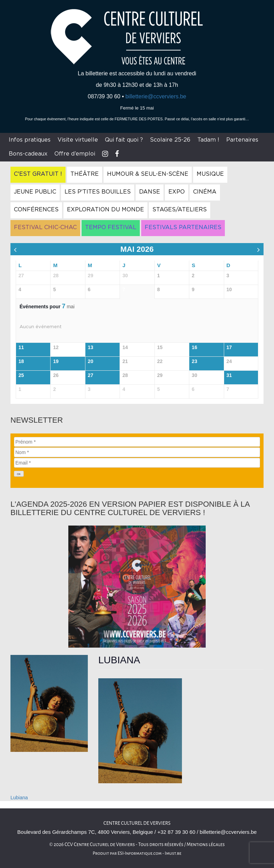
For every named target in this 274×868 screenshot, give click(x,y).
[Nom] (137, 452)
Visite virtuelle (78, 140)
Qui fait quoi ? (124, 140)
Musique (210, 174)
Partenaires (242, 140)
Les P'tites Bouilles (98, 192)
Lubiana (19, 798)
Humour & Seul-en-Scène (148, 174)
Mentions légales (206, 844)
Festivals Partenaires (183, 227)
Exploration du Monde (105, 210)
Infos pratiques (30, 140)
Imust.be (173, 853)
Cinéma (205, 192)
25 (21, 375)
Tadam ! (208, 140)
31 (229, 375)
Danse (150, 192)
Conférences (36, 210)
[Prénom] (137, 442)
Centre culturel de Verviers (137, 823)
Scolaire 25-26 (170, 140)
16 (195, 347)
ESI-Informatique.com (139, 853)
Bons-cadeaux (28, 154)
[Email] (137, 463)
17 (229, 347)
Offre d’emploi (75, 154)
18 (21, 361)
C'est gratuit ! (38, 174)
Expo (177, 192)
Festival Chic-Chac (45, 227)
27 (91, 375)
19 (56, 361)
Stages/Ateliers (180, 210)
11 (21, 347)
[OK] (19, 474)
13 (91, 347)
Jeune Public (35, 192)
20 (91, 361)
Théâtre (85, 174)
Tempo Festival (111, 227)
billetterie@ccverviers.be (156, 96)
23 (195, 361)
